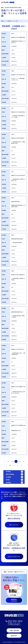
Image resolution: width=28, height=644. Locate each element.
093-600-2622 (14, 621)
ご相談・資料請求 (14, 630)
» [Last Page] (22, 465)
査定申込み (14, 636)
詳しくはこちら (14, 525)
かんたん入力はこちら (14, 556)
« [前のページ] (4, 461)
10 (10, 465)
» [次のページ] (18, 465)
